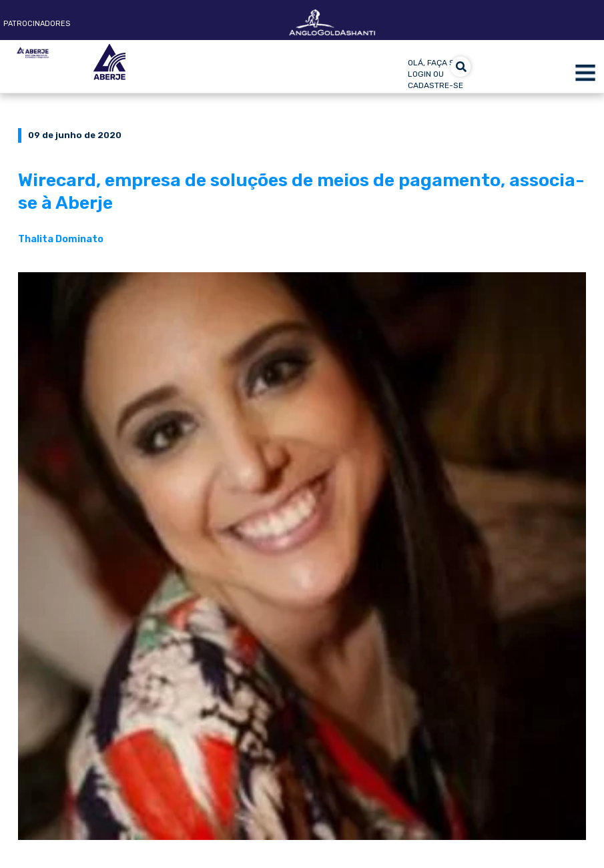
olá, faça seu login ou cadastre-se (436, 74)
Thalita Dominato (61, 239)
